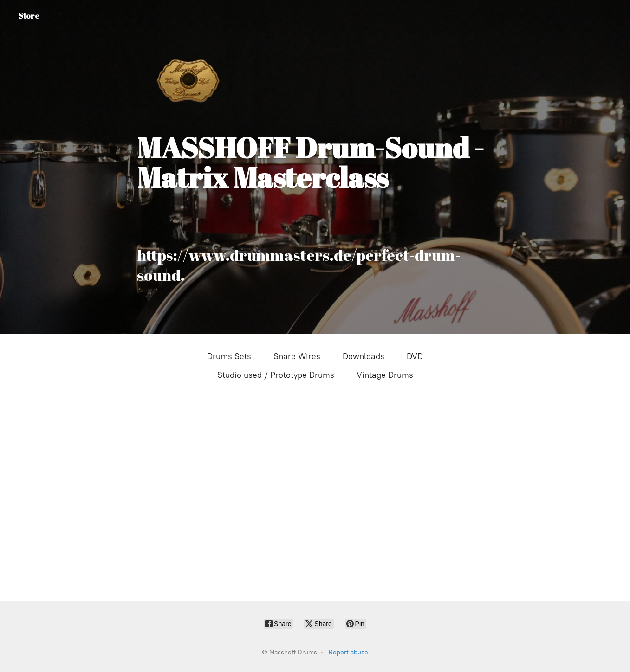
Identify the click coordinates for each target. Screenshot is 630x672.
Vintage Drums (385, 375)
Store (29, 16)
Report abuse (348, 652)
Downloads (364, 356)
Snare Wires (297, 356)
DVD (415, 356)
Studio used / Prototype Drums (276, 375)
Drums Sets (229, 356)
